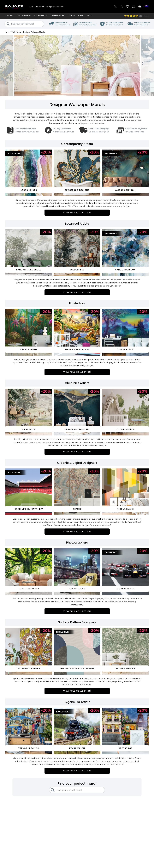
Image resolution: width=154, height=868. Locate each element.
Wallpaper (24, 16)
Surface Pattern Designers (77, 622)
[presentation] (10, 65)
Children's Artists (77, 383)
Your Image (41, 16)
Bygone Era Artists (77, 702)
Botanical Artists (77, 224)
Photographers (77, 542)
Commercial (58, 16)
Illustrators (77, 303)
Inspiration (76, 16)
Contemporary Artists (77, 144)
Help (89, 16)
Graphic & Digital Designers (77, 463)
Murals (9, 16)
